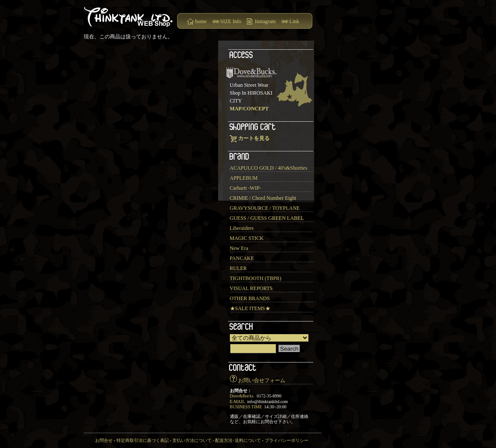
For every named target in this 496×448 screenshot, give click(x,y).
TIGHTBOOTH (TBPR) (256, 278)
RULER (238, 268)
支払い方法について (192, 440)
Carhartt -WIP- (246, 188)
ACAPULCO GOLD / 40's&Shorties (269, 168)
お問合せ (104, 440)
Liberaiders (242, 228)
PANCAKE (242, 258)
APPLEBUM (244, 178)
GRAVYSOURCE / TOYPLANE (265, 208)
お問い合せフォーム (262, 380)
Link (294, 21)
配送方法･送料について (238, 440)
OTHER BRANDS (250, 298)
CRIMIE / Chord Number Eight (263, 198)
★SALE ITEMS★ (250, 308)
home (201, 21)
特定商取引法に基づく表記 (143, 440)
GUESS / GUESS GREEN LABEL (267, 218)
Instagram (265, 21)
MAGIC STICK (247, 238)
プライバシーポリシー (287, 440)
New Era (239, 248)
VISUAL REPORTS (251, 288)
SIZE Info (231, 21)
